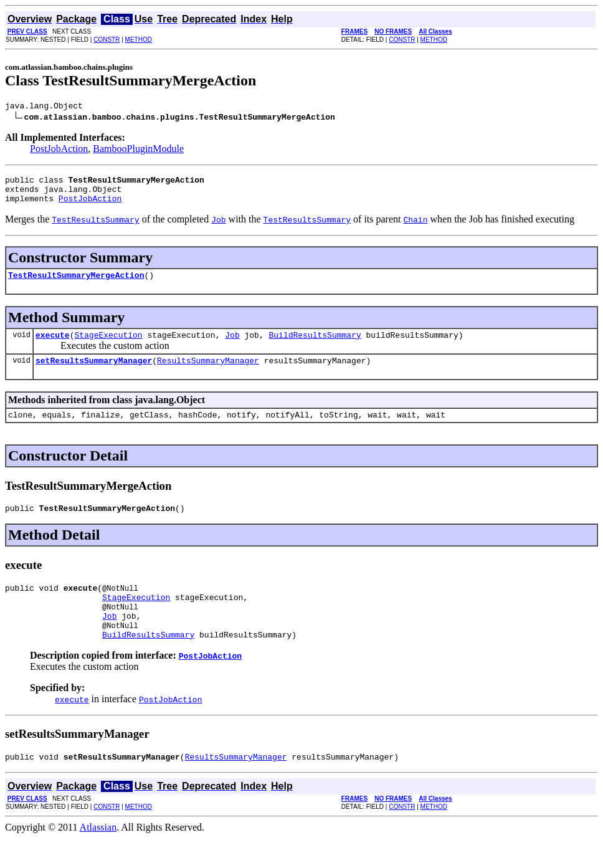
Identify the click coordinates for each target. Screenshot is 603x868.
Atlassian (98, 857)
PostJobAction (59, 150)
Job (232, 346)
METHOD (139, 40)
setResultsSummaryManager (94, 373)
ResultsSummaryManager (208, 373)
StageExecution (108, 346)
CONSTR (107, 40)
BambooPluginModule (138, 150)
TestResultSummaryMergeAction (76, 284)
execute (53, 346)
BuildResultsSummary (315, 346)
